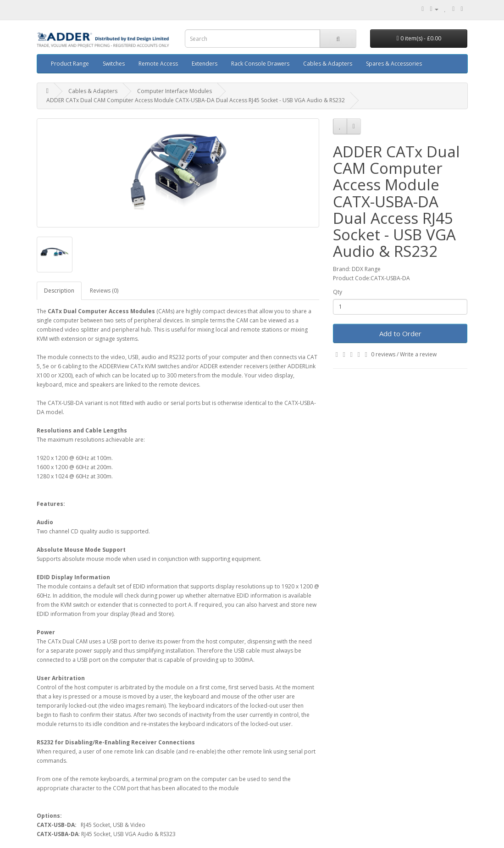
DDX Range (366, 269)
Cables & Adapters (328, 64)
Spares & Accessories (394, 64)
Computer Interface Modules (174, 91)
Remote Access (158, 64)
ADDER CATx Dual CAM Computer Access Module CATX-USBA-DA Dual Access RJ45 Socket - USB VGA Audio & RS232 (196, 100)
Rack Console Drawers (260, 64)
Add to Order (400, 333)
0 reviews (383, 354)
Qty (338, 292)
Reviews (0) (104, 291)
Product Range (70, 64)
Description (59, 291)
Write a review (418, 354)
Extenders (205, 64)
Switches (114, 64)
